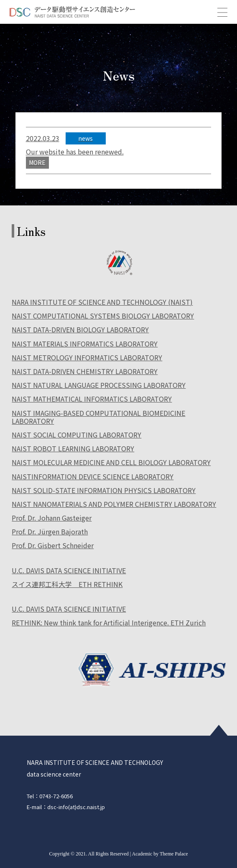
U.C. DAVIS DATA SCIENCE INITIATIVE (69, 571)
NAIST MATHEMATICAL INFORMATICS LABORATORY (92, 399)
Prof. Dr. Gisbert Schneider (53, 546)
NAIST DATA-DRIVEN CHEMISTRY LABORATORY (85, 372)
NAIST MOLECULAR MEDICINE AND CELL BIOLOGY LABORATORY (111, 463)
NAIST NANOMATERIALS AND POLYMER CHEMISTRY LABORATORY (114, 505)
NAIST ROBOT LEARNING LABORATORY (73, 449)
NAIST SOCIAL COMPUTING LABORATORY (76, 435)
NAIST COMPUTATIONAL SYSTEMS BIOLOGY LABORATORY (103, 316)
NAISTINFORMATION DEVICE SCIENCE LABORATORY (93, 477)
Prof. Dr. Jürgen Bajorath (50, 532)
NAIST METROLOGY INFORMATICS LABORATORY (87, 358)
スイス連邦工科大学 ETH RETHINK (67, 585)
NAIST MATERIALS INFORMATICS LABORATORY (85, 344)
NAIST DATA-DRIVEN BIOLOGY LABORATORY (80, 330)
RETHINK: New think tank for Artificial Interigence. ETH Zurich (109, 623)
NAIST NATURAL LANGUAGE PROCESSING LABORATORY (99, 386)
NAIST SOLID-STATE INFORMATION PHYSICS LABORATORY (104, 491)
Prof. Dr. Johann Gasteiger (52, 518)
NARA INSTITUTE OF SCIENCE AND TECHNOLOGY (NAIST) (102, 302)
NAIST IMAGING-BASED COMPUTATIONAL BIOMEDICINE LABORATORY (98, 418)
